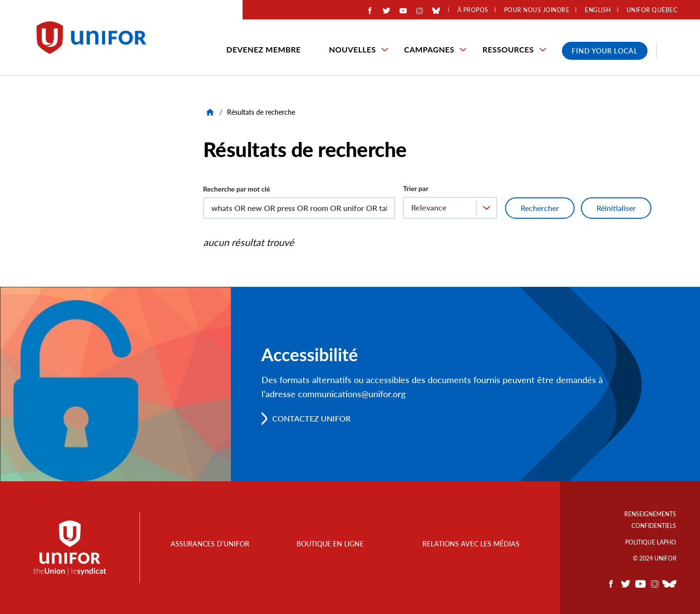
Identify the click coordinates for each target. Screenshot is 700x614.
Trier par (416, 188)
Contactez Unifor (311, 418)
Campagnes (429, 49)
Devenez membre (264, 49)
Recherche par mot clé (237, 189)
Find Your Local (605, 51)
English (598, 10)
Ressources (508, 49)
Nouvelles (353, 49)
